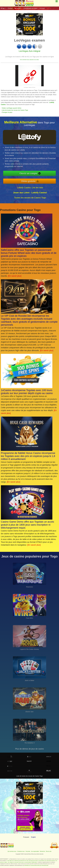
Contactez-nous (21, 851)
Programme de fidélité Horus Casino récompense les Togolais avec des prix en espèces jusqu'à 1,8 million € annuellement (28, 456)
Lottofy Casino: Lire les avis (30, 188)
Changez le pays (7, 112)
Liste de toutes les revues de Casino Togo (15, 110)
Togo (3, 8)
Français (18, 8)
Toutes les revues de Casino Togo (30, 198)
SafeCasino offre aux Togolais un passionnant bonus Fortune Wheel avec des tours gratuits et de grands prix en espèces (29, 253)
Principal (10, 8)
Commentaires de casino (31, 8)
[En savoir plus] (15, 276)
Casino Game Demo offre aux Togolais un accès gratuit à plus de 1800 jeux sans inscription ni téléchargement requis (27, 525)
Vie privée (28, 851)
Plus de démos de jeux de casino (30, 749)
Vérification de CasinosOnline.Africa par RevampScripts (36, 865)
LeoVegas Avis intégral (29, 51)
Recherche (42, 851)
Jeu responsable (35, 851)
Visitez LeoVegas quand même (12, 108)
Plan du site (49, 851)
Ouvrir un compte (28, 173)
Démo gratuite (28, 181)
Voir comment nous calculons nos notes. (30, 60)
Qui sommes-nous (12, 851)
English (33, 837)
